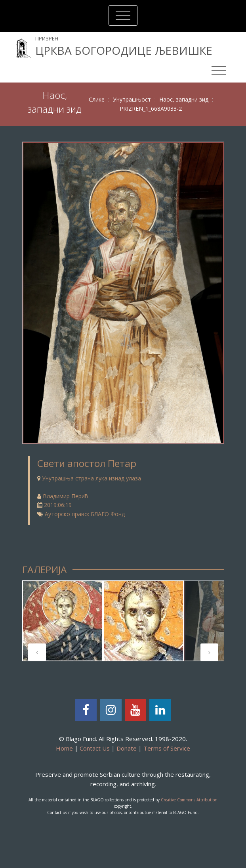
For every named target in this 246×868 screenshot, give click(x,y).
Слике (97, 99)
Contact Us (95, 748)
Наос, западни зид (184, 99)
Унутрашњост (132, 99)
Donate (127, 748)
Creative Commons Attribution (189, 800)
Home (64, 748)
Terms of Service (167, 748)
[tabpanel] (63, 621)
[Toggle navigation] (123, 15)
